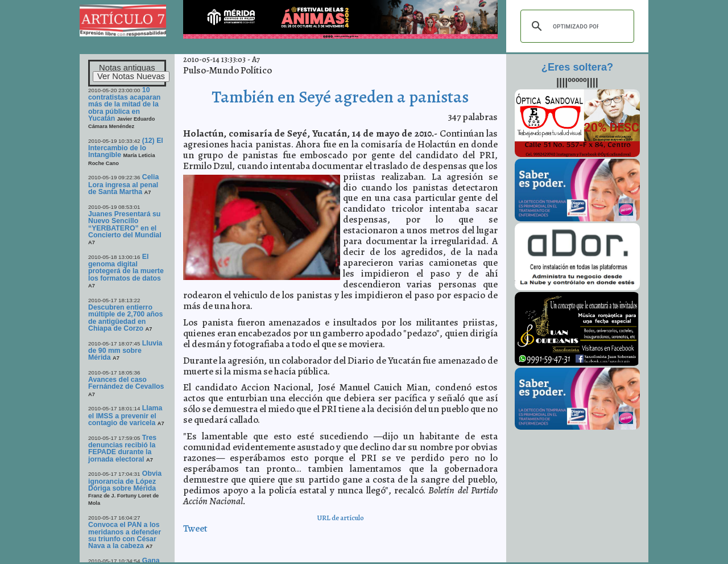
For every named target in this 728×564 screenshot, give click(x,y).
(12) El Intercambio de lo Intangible (126, 148)
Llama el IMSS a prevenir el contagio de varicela (125, 415)
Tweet (195, 528)
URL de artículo (340, 518)
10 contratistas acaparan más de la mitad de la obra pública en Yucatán (124, 104)
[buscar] (576, 26)
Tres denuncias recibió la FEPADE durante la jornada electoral (122, 448)
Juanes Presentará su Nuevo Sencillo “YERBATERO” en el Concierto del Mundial (125, 225)
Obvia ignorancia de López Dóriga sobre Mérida (125, 481)
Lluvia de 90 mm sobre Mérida (125, 351)
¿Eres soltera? (577, 67)
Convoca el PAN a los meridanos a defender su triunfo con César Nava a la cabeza (125, 535)
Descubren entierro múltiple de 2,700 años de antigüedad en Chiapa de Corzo (125, 318)
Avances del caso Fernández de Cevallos (126, 383)
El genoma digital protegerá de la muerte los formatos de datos (126, 267)
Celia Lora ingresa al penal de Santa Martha (123, 184)
